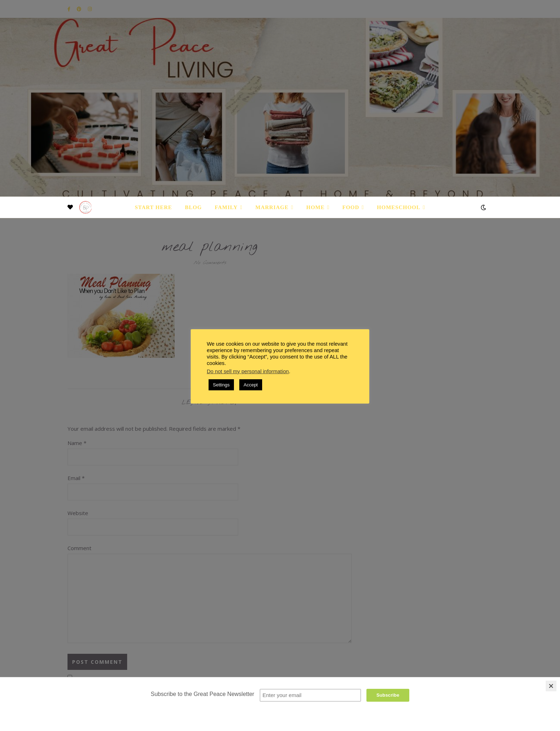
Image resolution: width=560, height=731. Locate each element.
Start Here (153, 207)
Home (316, 207)
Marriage (272, 207)
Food (351, 207)
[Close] (551, 686)
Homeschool (399, 207)
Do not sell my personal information (248, 371)
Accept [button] (251, 385)
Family (226, 207)
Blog (193, 207)
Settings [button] (221, 385)
